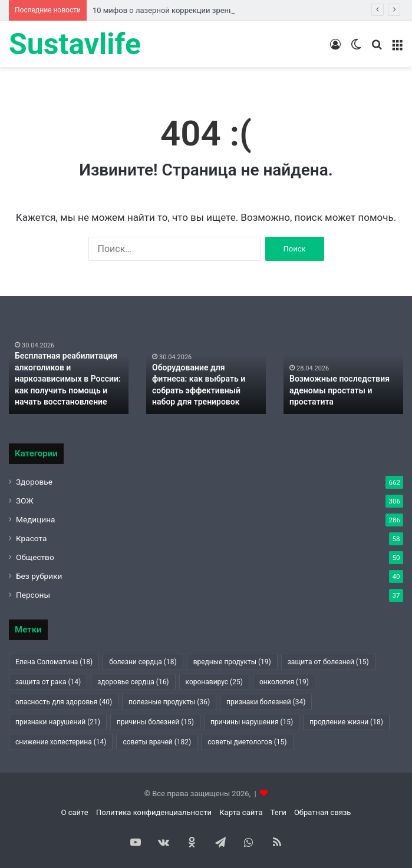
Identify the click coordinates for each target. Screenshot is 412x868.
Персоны (33, 595)
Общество (35, 557)
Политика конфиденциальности (154, 812)
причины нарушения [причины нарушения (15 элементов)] (252, 722)
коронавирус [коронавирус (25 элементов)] (214, 682)
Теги (278, 812)
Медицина (36, 519)
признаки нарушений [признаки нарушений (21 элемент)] (58, 722)
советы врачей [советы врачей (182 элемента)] (157, 742)
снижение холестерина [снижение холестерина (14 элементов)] (61, 742)
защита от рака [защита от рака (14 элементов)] (48, 682)
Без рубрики (39, 576)
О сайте (75, 812)
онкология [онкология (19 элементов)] (284, 682)
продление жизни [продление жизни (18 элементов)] (346, 722)
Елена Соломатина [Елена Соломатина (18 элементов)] (54, 662)
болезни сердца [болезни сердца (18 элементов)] (143, 662)
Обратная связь (323, 812)
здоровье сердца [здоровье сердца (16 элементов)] (133, 682)
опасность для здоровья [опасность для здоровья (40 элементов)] (64, 702)
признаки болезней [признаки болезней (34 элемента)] (266, 702)
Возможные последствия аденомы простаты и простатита (340, 390)
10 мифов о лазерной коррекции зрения (165, 10)
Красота (31, 538)
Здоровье (34, 482)
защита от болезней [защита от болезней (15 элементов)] (328, 662)
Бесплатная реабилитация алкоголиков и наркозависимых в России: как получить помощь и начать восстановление (68, 379)
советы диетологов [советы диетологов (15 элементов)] (247, 742)
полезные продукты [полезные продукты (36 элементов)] (169, 702)
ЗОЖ (25, 501)
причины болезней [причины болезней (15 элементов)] (155, 722)
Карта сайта (241, 812)
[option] (69, 368)
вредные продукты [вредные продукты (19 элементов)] (232, 662)
